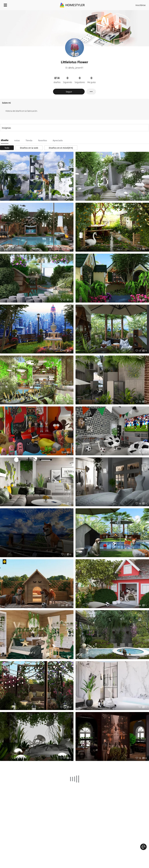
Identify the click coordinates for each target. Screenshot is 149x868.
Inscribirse (141, 5)
